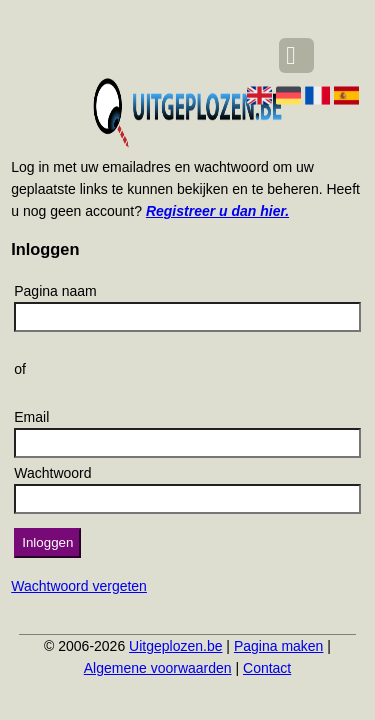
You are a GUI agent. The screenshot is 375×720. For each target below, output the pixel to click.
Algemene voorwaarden (158, 668)
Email (31, 417)
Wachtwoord (52, 473)
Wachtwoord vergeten (79, 586)
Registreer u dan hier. (217, 211)
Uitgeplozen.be (175, 646)
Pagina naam (55, 291)
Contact (267, 668)
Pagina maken (279, 646)
